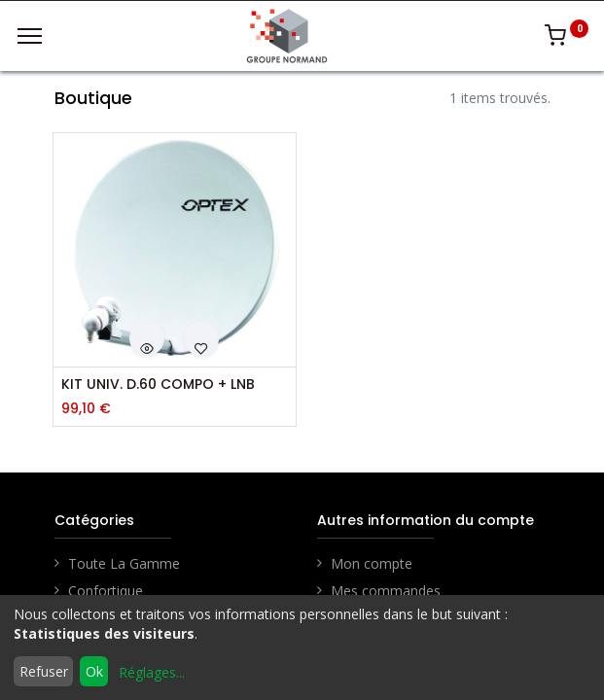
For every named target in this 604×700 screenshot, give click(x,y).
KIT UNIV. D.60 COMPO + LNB (158, 385)
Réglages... (152, 672)
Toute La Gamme (124, 563)
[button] (147, 338)
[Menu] (30, 36)
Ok (94, 671)
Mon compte (372, 563)
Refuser (44, 671)
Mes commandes (386, 591)
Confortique (106, 591)
